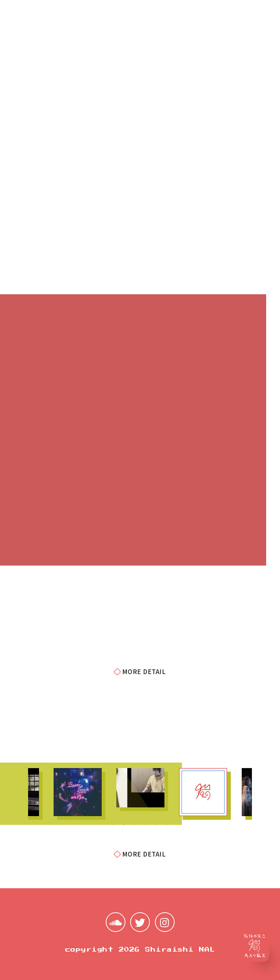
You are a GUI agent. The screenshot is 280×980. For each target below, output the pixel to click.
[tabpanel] (78, 792)
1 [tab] (113, 825)
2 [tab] (124, 825)
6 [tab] (167, 825)
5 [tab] (156, 825)
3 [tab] (135, 825)
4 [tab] (145, 825)
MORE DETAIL (140, 672)
